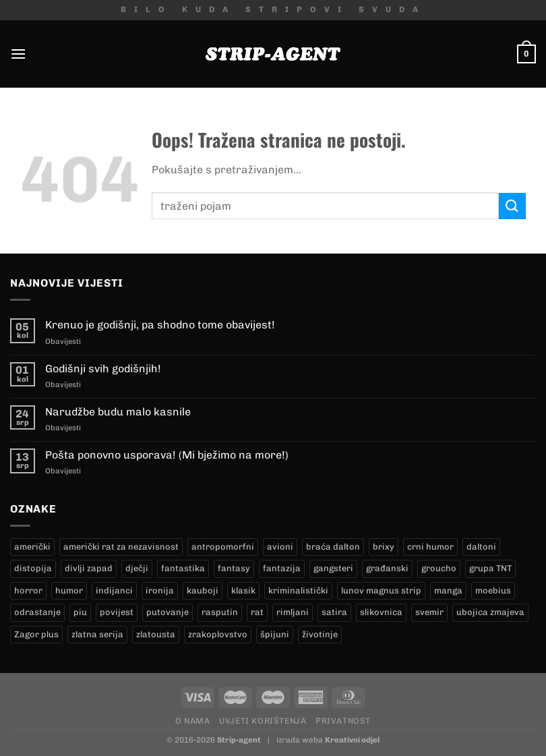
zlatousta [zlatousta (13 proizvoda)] (156, 634)
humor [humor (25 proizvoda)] (69, 590)
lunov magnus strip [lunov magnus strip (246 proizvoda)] (381, 590)
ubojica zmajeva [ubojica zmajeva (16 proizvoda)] (490, 612)
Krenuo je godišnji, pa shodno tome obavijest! (160, 325)
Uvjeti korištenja (263, 721)
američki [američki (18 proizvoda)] (32, 547)
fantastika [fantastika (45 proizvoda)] (183, 568)
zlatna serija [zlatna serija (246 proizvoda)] (97, 634)
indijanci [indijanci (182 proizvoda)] (114, 590)
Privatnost (343, 721)
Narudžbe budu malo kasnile (118, 412)
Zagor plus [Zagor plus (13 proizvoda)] (36, 634)
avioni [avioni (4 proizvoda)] (280, 547)
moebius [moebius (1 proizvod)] (493, 590)
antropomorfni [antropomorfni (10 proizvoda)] (223, 547)
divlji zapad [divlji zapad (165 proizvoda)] (89, 568)
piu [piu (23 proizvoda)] (80, 612)
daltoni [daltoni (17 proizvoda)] (481, 547)
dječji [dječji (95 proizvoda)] (137, 568)
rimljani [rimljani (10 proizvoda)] (293, 612)
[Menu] (18, 54)
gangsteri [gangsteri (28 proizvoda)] (333, 568)
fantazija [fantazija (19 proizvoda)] (282, 568)
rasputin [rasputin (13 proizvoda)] (220, 612)
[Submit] (512, 206)
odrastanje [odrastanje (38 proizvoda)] (37, 612)
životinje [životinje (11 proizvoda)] (320, 634)
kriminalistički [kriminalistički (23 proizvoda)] (298, 590)
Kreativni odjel (352, 740)
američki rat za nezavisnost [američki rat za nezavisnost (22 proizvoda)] (121, 547)
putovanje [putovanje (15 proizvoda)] (168, 612)
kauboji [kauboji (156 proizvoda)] (203, 590)
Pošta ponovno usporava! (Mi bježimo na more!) (167, 455)
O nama (193, 721)
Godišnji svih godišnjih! (103, 369)
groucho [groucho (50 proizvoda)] (439, 568)
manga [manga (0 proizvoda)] (448, 590)
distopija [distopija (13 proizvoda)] (33, 568)
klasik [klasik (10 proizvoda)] (243, 590)
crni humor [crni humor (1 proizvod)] (430, 547)
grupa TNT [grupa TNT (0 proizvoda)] (490, 568)
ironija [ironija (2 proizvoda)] (160, 590)
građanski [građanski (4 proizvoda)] (387, 568)
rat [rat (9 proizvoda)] (257, 612)
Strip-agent (239, 740)
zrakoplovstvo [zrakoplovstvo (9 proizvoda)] (218, 634)
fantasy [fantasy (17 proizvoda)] (234, 568)
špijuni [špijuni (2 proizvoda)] (275, 634)
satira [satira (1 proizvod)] (334, 612)
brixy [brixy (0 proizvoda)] (384, 547)
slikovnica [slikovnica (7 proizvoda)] (381, 612)
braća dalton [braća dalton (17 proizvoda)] (333, 547)
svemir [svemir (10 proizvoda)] (429, 612)
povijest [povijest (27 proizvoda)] (117, 612)
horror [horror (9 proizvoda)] (28, 590)
